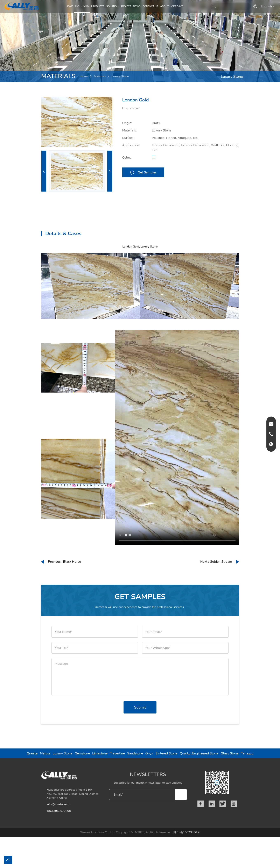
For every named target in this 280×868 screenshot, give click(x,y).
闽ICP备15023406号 (186, 832)
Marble (45, 753)
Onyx (149, 753)
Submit (140, 707)
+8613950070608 (59, 811)
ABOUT (164, 6)
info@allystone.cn (58, 804)
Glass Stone (230, 753)
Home (70, 6)
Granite (32, 753)
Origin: (127, 123)
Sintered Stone (166, 753)
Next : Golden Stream (216, 562)
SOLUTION (112, 6)
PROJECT (126, 6)
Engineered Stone (205, 753)
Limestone (100, 753)
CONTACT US (150, 6)
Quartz (185, 753)
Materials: (129, 130)
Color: (127, 158)
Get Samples (143, 172)
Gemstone (82, 753)
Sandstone (135, 753)
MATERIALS (82, 6)
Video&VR (177, 6)
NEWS (137, 6)
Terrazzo (247, 753)
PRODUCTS (97, 6)
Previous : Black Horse (64, 562)
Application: (131, 145)
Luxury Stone (120, 76)
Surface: (128, 138)
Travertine (117, 753)
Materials (100, 76)
